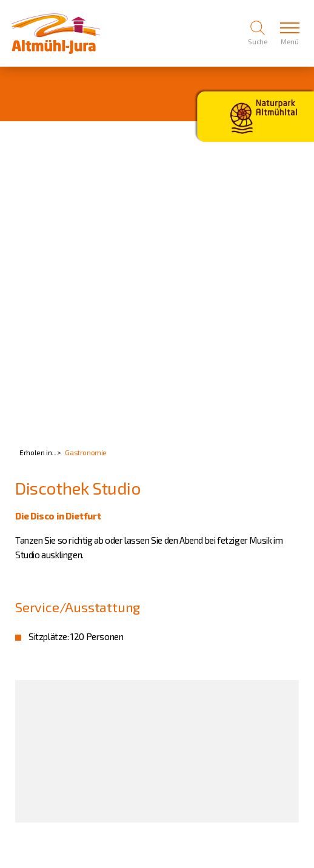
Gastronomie (86, 452)
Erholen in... (38, 452)
